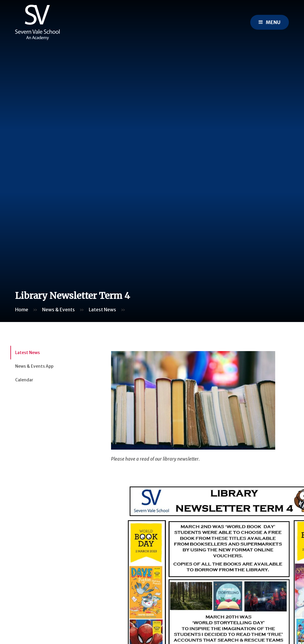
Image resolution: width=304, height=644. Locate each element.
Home (22, 310)
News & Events (58, 310)
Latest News (102, 310)
